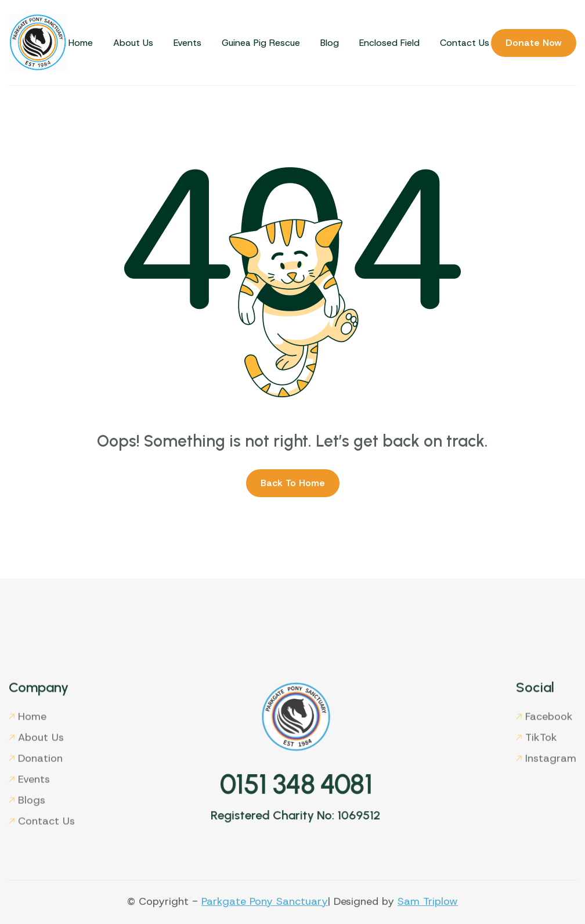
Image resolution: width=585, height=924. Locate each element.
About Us (133, 43)
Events (187, 43)
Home (81, 43)
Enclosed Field (389, 43)
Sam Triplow (428, 901)
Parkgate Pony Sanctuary (265, 901)
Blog (330, 43)
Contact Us (465, 43)
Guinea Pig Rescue (261, 43)
